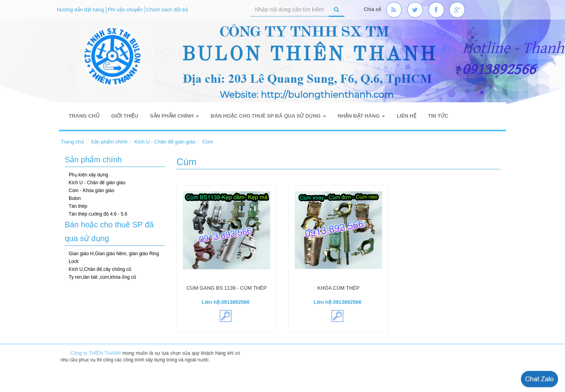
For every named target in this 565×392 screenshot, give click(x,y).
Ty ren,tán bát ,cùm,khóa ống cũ (102, 277)
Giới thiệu (125, 116)
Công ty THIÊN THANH (98, 353)
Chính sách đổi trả (167, 10)
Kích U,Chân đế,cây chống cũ (100, 269)
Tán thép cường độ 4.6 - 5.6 (98, 214)
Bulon (75, 198)
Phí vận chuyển (125, 10)
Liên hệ (406, 116)
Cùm (208, 142)
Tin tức (438, 116)
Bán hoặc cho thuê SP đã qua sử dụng (268, 116)
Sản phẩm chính (174, 116)
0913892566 (235, 302)
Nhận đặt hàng (362, 116)
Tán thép (78, 206)
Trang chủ (84, 116)
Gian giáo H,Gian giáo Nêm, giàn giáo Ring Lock (114, 258)
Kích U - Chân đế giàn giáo (165, 142)
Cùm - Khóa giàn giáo (91, 191)
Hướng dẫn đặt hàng (80, 10)
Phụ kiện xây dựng (88, 175)
